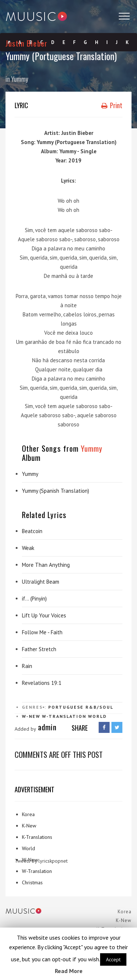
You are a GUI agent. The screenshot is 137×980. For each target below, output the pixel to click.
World (97, 716)
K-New (29, 826)
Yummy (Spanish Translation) (56, 491)
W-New (31, 716)
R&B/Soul (99, 707)
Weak (28, 548)
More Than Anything (46, 565)
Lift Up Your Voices (44, 615)
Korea (28, 814)
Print (112, 105)
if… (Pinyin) (34, 599)
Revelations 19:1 (42, 683)
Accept (113, 959)
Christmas (32, 882)
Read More (69, 971)
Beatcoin (32, 531)
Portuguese (66, 707)
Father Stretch (39, 649)
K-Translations (37, 837)
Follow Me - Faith (42, 632)
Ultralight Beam (41, 582)
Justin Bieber (26, 43)
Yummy (20, 79)
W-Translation (64, 716)
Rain (27, 666)
